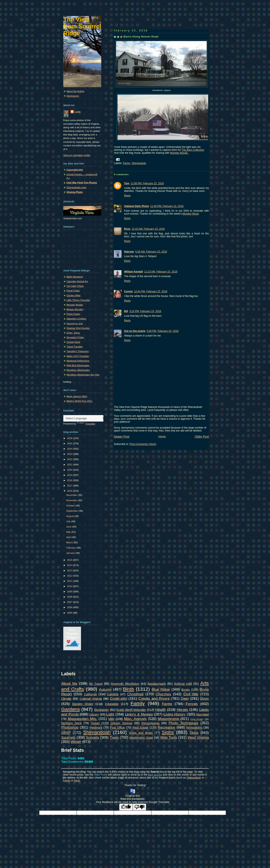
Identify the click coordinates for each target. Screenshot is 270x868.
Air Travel (96, 684)
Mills (111, 719)
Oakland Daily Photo (136, 206)
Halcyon (129, 252)
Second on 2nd (75, 323)
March (70, 542)
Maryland (203, 714)
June (69, 527)
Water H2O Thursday (78, 356)
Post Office (117, 728)
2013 (70, 570)
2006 (70, 607)
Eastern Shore (83, 704)
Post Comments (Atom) (143, 444)
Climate (66, 699)
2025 (70, 443)
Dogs (205, 698)
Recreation (167, 727)
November (72, 500)
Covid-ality (119, 698)
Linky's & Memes (139, 714)
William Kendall (134, 272)
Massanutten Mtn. (82, 719)
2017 (70, 486)
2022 (70, 459)
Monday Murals (75, 305)
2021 (70, 465)
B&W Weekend (75, 277)
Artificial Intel (183, 684)
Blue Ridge (161, 689)
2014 (70, 565)
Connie (128, 291)
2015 (70, 560)
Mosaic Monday (75, 309)
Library (94, 714)
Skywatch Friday (75, 337)
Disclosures (73, 96)
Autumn (105, 689)
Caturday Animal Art (77, 281)
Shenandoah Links (76, 187)
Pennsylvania (151, 723)
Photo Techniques (183, 723)
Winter (76, 742)
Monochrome (169, 719)
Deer (185, 698)
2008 (70, 597)
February (71, 548)
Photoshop (70, 727)
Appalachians (157, 684)
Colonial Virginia (91, 699)
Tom (127, 183)
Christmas (135, 694)
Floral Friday (73, 291)
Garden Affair (74, 295)
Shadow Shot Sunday (78, 328)
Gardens (70, 709)
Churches (163, 694)
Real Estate (140, 728)
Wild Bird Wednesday (78, 365)
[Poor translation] (139, 807)
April (69, 537)
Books (186, 690)
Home (162, 436)
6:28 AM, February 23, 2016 (151, 252)
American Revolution (125, 684)
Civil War (191, 694)
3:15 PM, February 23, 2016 (145, 311)
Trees (114, 737)
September (72, 511)
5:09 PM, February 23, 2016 (163, 331)
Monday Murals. (179, 153)
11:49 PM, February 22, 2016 (167, 206)
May (69, 532)
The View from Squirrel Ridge (82, 26)
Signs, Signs (73, 333)
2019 (70, 475)
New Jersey (197, 719)
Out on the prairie (135, 331)
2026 (70, 438)
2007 (70, 602)
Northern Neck (71, 723)
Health (161, 710)
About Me (69, 684)
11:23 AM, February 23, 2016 (161, 272)
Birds (128, 689)
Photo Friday (73, 314)
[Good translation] (126, 807)
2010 (70, 586)
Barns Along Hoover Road (141, 37)
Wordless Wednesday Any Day (83, 375)
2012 (70, 576)
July (69, 521)
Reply (127, 196)
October (71, 506)
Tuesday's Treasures (78, 351)
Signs (168, 732)
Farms (127, 163)
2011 (70, 581)
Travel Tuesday (75, 347)
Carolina (113, 694)
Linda (78, 112)
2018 (70, 480)
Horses (182, 710)
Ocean (95, 723)
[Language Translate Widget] (84, 418)
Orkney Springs (121, 723)
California (90, 694)
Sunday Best (73, 342)
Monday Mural (191, 214)
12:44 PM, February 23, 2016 (151, 291)
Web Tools (169, 737)
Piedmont (96, 728)
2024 (70, 449)
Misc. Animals (135, 719)
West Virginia (198, 737)
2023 (70, 454)
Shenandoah (139, 163)
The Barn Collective (193, 150)
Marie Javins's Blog (77, 396)
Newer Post (122, 437)
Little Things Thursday (78, 300)
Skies (194, 733)
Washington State (141, 738)
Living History (175, 714)
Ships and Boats (141, 733)
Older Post (202, 437)
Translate (86, 424)
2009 (70, 592)
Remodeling (194, 728)
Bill (126, 311)
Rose (127, 229)
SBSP (66, 733)
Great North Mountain (131, 710)
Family (138, 703)
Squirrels (68, 737)
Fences (192, 704)
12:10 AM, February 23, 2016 (148, 229)
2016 (70, 491)
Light (110, 714)
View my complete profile (77, 155)
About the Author (75, 91)
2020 (70, 470)
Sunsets (93, 737)
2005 (70, 613)
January (71, 553)
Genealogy (102, 710)
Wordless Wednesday (78, 370)
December (72, 495)
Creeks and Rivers (154, 698)
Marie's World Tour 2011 (79, 401)
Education (112, 704)
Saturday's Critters (76, 319)
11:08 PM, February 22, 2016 (147, 183)
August (70, 516)
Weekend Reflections (78, 361)
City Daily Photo (75, 286)
